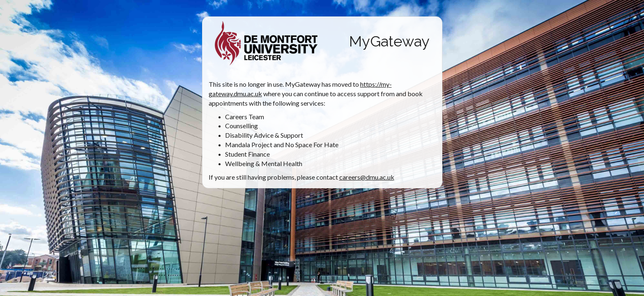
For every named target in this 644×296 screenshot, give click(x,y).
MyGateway (389, 41)
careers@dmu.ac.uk (367, 177)
